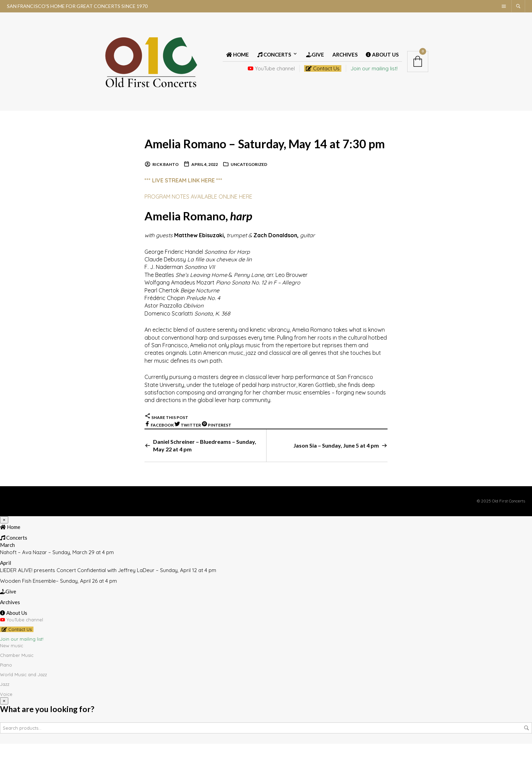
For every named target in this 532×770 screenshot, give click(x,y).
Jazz (5, 710)
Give (315, 59)
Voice (6, 720)
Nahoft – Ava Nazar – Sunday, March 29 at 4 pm (57, 578)
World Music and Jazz (23, 700)
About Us (382, 59)
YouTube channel (271, 73)
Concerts (274, 59)
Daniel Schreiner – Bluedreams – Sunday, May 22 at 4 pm (205, 471)
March (7, 571)
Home (238, 59)
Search (526, 754)
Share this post (166, 443)
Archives (345, 59)
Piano (6, 691)
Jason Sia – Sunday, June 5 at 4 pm (336, 471)
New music (12, 671)
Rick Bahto (165, 191)
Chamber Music (17, 681)
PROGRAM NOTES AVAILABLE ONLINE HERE (198, 222)
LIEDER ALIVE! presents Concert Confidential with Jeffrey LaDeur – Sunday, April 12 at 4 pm (108, 596)
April (6, 589)
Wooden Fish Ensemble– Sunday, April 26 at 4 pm (58, 607)
